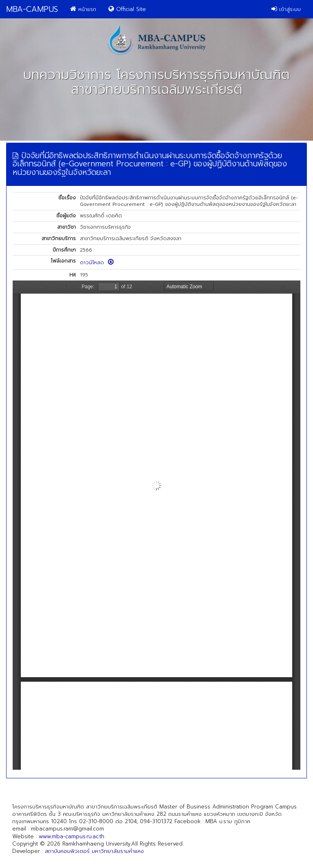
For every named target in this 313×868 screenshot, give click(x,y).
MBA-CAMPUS (32, 9)
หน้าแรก (83, 9)
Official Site (127, 9)
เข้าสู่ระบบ (286, 9)
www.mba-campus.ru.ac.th (72, 836)
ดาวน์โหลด (97, 263)
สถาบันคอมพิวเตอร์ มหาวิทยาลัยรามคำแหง (94, 851)
